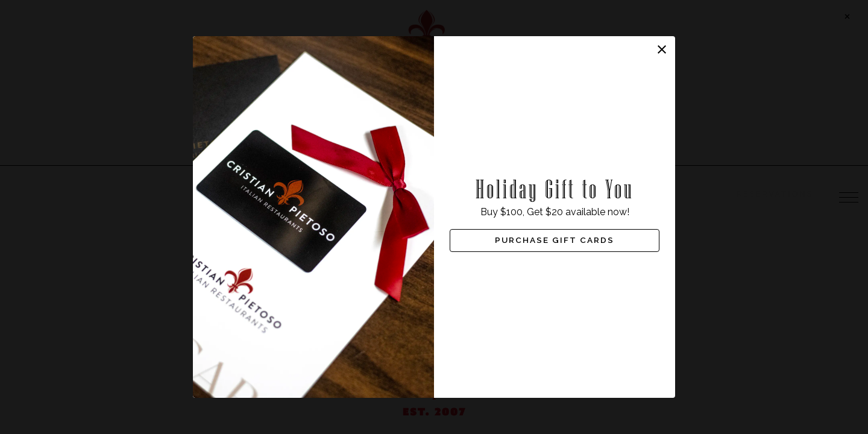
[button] (662, 49)
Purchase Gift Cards (555, 241)
